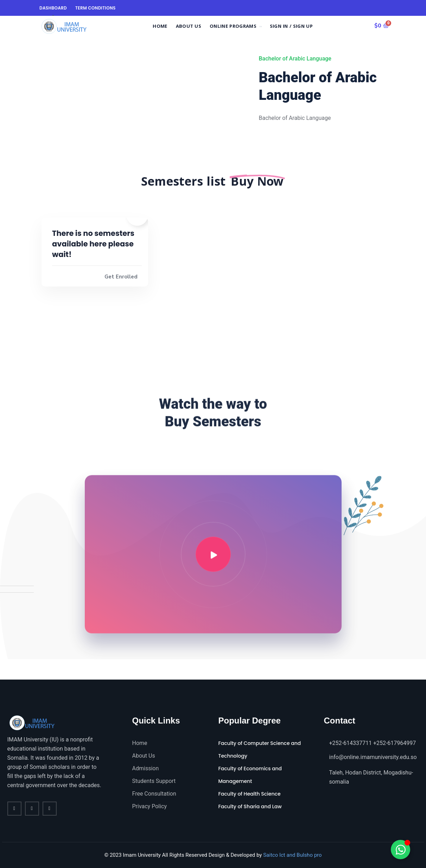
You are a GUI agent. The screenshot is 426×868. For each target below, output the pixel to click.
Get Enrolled (121, 277)
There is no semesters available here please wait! (93, 244)
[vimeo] (50, 809)
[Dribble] (42, 669)
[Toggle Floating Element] (400, 850)
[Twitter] (22, 669)
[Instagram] (55, 669)
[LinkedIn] (32, 669)
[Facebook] (11, 669)
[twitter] (32, 809)
